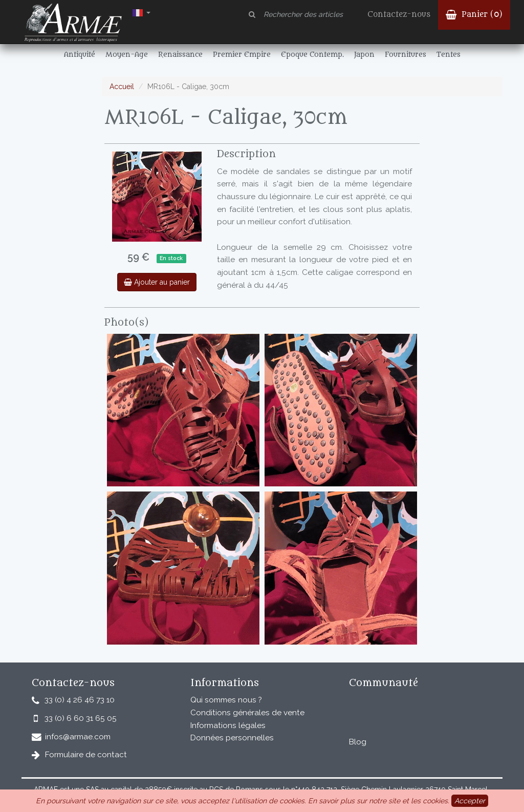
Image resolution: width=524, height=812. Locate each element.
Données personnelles (232, 738)
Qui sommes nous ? (226, 700)
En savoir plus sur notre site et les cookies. (379, 801)
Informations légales (228, 725)
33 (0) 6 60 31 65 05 (81, 718)
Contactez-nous (399, 15)
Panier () (474, 15)
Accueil (122, 87)
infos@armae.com (78, 737)
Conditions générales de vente (247, 713)
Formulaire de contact (86, 755)
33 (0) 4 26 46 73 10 (80, 700)
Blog (358, 742)
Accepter (470, 801)
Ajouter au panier (157, 282)
